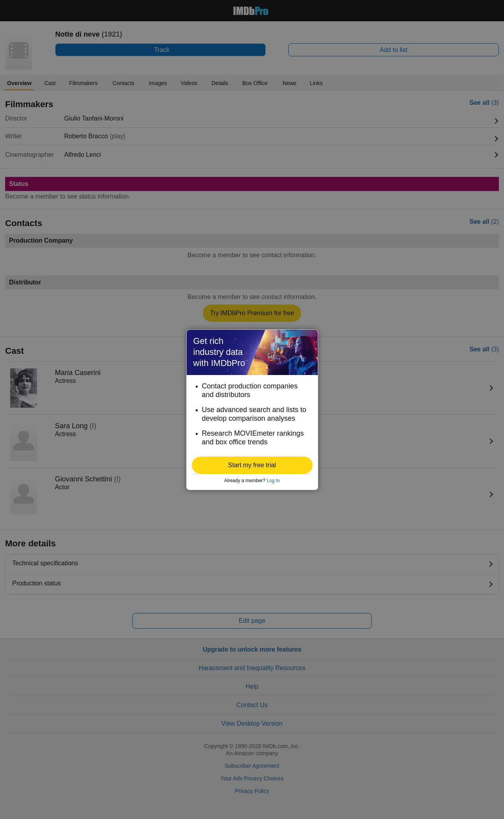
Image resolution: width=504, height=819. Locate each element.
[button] (252, 465)
